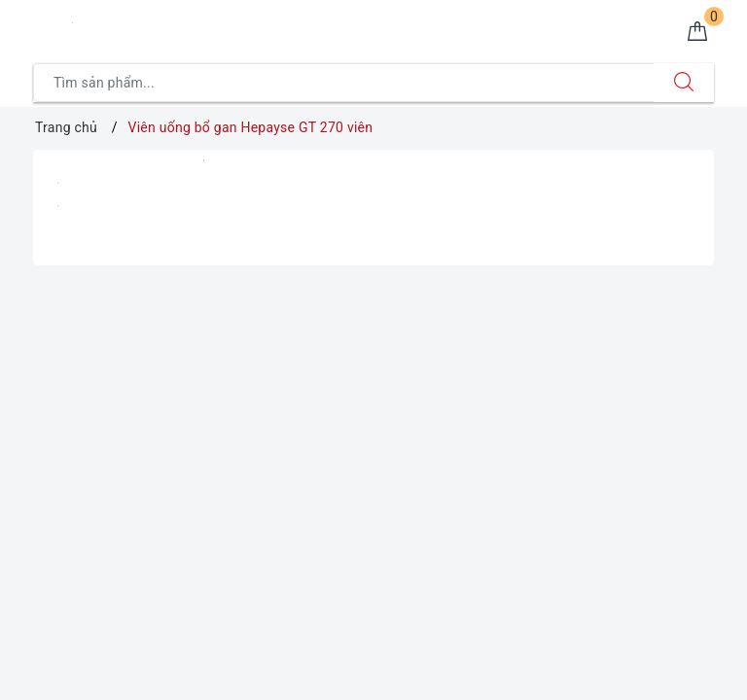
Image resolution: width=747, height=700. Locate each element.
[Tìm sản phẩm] (344, 83)
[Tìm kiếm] (684, 83)
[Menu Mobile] (44, 26)
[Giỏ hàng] (697, 33)
